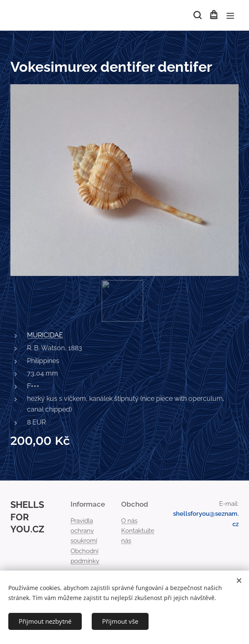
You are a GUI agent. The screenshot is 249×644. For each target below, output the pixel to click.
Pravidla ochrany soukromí (84, 531)
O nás (129, 521)
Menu (230, 16)
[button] (197, 15)
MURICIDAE (45, 335)
